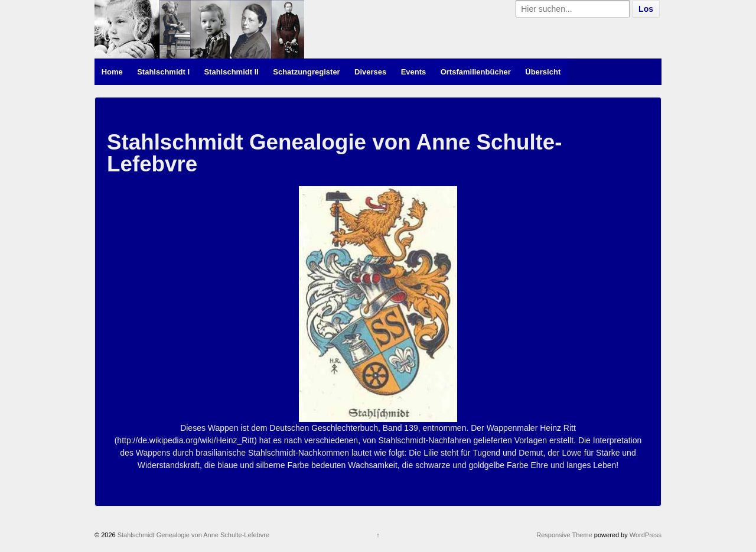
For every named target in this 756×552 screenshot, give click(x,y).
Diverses (370, 72)
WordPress (646, 535)
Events (414, 72)
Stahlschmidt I (163, 72)
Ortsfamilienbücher (476, 72)
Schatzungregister (306, 72)
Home (112, 72)
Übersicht (543, 72)
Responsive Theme (564, 535)
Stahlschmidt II (231, 72)
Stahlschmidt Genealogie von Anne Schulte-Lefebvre (193, 535)
